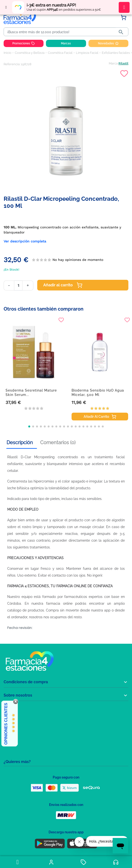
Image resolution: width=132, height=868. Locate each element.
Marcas (66, 43)
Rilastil (123, 63)
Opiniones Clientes (6, 724)
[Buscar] (61, 32)
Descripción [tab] (20, 442)
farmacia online (59, 603)
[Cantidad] (18, 285)
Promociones (24, 43)
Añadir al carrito (63, 285)
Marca (113, 63)
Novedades (108, 43)
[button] (29, 426)
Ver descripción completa (25, 241)
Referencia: (12, 64)
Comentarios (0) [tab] (58, 442)
